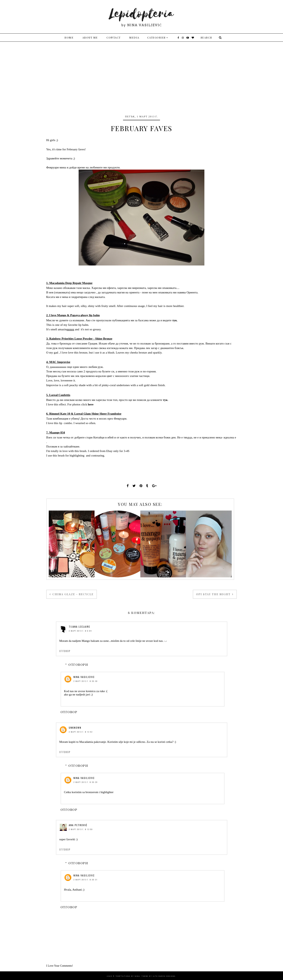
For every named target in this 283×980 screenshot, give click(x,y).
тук (175, 320)
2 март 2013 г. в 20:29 (86, 782)
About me (90, 37)
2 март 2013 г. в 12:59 (81, 829)
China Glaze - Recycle (73, 594)
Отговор (65, 651)
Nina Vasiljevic (84, 677)
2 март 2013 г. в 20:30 (86, 681)
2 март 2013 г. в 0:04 (80, 631)
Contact (114, 37)
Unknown (75, 728)
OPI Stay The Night (214, 594)
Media (134, 37)
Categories (156, 37)
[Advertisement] (141, 71)
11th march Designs (164, 976)
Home (69, 37)
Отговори (78, 665)
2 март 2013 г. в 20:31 (85, 880)
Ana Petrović (78, 825)
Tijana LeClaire (79, 627)
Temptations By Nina (128, 976)
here (91, 404)
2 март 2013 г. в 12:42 (81, 732)
